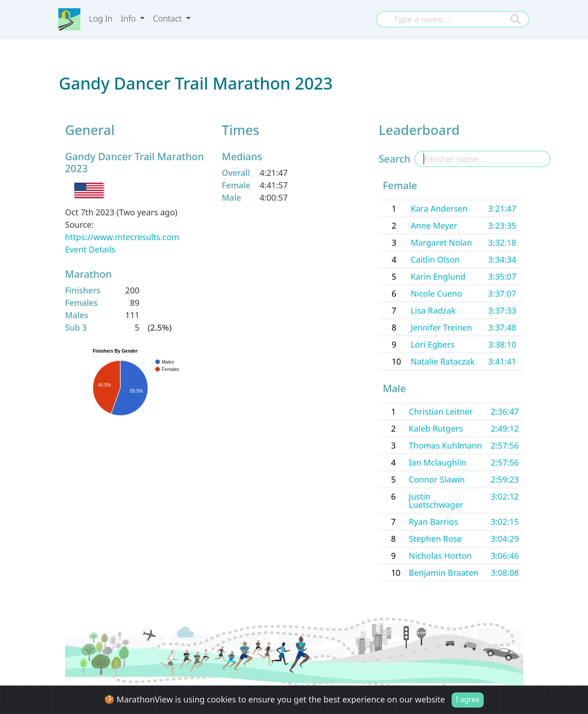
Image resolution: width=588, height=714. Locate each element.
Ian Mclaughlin (438, 462)
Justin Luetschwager (436, 500)
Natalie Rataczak (443, 361)
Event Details (90, 249)
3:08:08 (505, 573)
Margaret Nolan (441, 242)
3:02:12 (505, 496)
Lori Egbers (433, 344)
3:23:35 (502, 225)
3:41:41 (502, 361)
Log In (101, 18)
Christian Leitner (441, 411)
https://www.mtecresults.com (122, 237)
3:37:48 (502, 327)
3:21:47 (502, 208)
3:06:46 (505, 556)
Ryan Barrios (433, 522)
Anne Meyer (434, 225)
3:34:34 (502, 259)
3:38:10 (502, 344)
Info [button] (129, 18)
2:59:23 (505, 479)
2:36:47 (505, 411)
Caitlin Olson (435, 259)
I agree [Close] (468, 700)
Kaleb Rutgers (436, 428)
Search (394, 159)
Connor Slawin (437, 479)
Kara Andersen (439, 208)
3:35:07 (502, 276)
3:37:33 (502, 310)
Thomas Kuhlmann (445, 445)
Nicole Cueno (436, 293)
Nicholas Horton (440, 556)
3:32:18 (502, 242)
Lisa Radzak (433, 310)
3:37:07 (502, 293)
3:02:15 (505, 522)
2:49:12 (505, 428)
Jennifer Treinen (441, 327)
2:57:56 (505, 445)
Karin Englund (438, 276)
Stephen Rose (435, 539)
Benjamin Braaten (444, 573)
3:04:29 (505, 539)
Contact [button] (169, 18)
